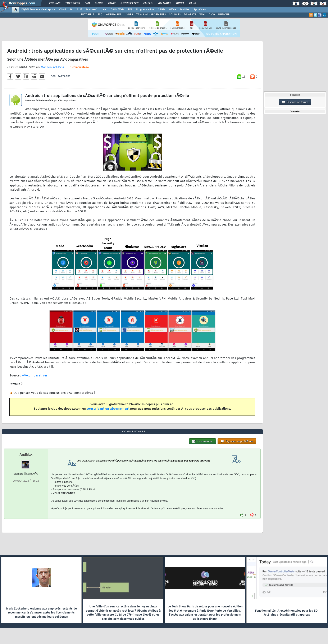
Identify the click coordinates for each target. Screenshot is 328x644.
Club (192, 3)
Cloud (63, 10)
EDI (130, 10)
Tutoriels (72, 3)
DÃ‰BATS (190, 15)
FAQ (87, 3)
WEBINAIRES (113, 15)
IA (71, 10)
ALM (79, 10)
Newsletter (129, 3)
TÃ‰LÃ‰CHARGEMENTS (151, 15)
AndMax (26, 455)
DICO (212, 15)
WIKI (202, 15)
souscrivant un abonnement (108, 409)
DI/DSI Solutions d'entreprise (38, 10)
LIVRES (129, 15)
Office (172, 10)
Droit (180, 3)
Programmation (145, 10)
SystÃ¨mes (200, 10)
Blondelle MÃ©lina (52, 67)
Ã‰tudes (165, 3)
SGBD (161, 10)
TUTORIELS (87, 15)
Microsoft (92, 10)
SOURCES (175, 15)
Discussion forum (295, 102)
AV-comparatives (35, 376)
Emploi (148, 3)
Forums (55, 3)
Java (104, 10)
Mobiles (185, 10)
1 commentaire (79, 68)
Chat (112, 3)
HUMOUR (224, 15)
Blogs (99, 3)
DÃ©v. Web (117, 10)
